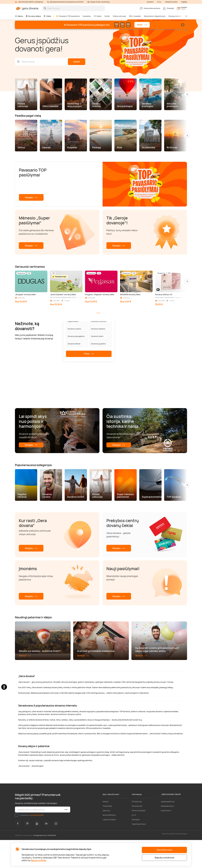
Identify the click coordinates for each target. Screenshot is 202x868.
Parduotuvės (137, 834)
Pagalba (184, 2)
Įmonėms (150, 2)
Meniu (19, 16)
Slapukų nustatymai (164, 858)
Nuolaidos (87, 16)
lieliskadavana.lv (168, 834)
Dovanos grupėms (98, 344)
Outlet (107, 16)
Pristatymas (137, 830)
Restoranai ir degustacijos (155, 16)
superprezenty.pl (168, 830)
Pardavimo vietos (171, 2)
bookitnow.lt (166, 839)
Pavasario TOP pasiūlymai (68, 16)
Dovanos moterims (99, 321)
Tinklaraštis (107, 834)
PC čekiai (98, 16)
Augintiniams (73, 321)
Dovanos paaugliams (76, 336)
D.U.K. (159, 2)
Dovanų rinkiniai (175, 16)
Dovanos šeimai (74, 344)
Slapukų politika (38, 860)
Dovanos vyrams (74, 329)
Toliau (89, 354)
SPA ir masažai (135, 16)
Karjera (106, 830)
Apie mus (106, 839)
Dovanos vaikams (98, 329)
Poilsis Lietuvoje (119, 16)
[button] (187, 94)
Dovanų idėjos (33, 16)
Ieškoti (77, 62)
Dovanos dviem (97, 336)
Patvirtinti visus (164, 850)
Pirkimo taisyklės (139, 839)
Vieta (47, 16)
